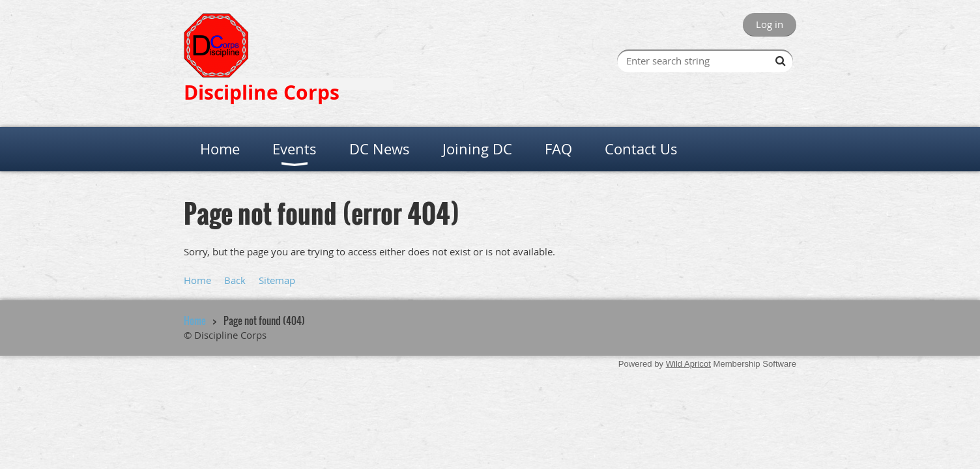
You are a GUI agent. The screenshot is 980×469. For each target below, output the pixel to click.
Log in (770, 24)
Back (235, 280)
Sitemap (277, 280)
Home (197, 280)
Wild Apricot (688, 364)
